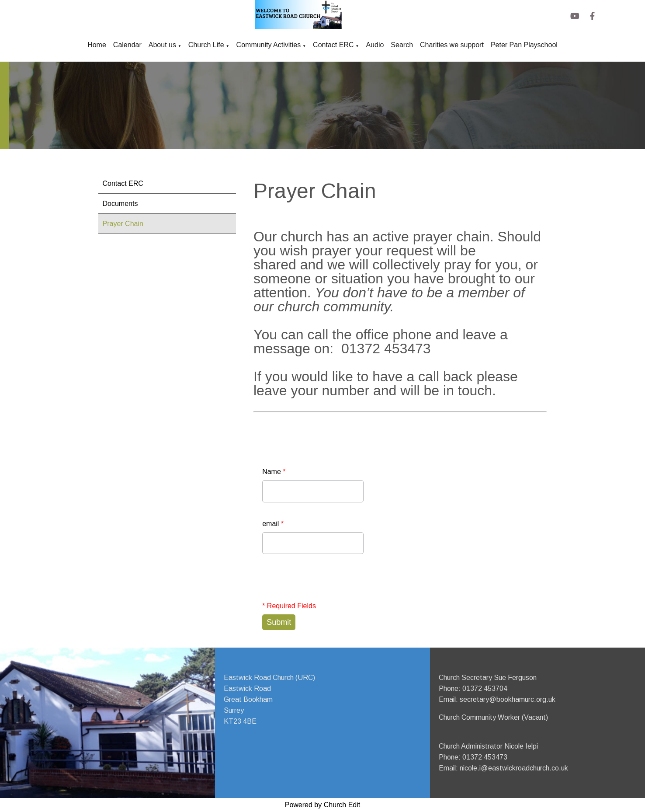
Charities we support (452, 45)
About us (162, 45)
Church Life (206, 45)
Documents (120, 204)
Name (274, 472)
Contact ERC (333, 45)
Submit (279, 622)
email (273, 524)
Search (402, 45)
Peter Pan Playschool (524, 45)
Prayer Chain (123, 224)
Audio (375, 45)
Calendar (127, 45)
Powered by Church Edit (323, 805)
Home (97, 45)
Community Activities (269, 45)
